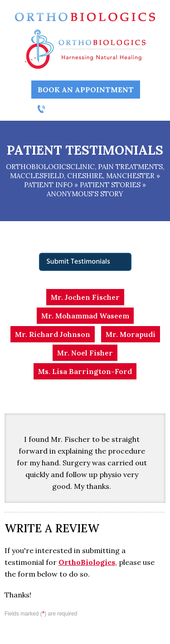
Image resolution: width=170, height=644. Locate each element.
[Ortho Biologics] (85, 16)
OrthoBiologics (87, 562)
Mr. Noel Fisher (85, 353)
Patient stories (110, 185)
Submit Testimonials (78, 262)
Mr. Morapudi (131, 334)
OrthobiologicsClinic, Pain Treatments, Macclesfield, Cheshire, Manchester (85, 171)
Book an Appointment (86, 90)
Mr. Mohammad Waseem (85, 316)
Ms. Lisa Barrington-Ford (85, 371)
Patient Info (48, 185)
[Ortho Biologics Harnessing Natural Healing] (85, 48)
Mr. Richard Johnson (53, 334)
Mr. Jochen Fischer (85, 297)
